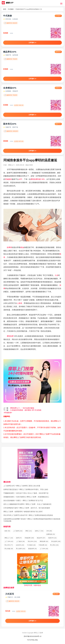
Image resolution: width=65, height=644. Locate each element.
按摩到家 (37, 179)
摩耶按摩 (10, 336)
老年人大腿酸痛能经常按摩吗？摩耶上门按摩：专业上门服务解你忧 (27, 504)
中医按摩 (43, 545)
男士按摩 (21, 549)
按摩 (19, 538)
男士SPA (9, 545)
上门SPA (44, 549)
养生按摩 (56, 541)
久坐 (56, 275)
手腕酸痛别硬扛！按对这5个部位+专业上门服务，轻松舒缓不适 (26, 493)
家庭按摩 (32, 549)
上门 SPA (9, 541)
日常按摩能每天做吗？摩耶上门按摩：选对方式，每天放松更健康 (27, 508)
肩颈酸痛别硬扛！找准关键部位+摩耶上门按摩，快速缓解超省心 (26, 497)
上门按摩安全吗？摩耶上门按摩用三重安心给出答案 (22, 486)
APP (20, 179)
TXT (28, 640)
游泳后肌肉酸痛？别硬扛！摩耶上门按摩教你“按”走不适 (23, 501)
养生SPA (32, 541)
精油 (22, 247)
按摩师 (9, 247)
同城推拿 (8, 179)
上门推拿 (20, 541)
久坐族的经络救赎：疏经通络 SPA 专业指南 (26, 410)
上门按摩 (18, 531)
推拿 (7, 531)
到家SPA (52, 538)
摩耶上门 (9, 538)
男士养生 (54, 545)
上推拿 (20, 303)
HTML (32, 640)
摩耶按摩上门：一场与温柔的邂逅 (22, 408)
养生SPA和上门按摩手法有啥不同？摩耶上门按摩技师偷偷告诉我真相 (28, 515)
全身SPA (20, 545)
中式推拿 (11, 9)
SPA (43, 179)
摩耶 (32, 179)
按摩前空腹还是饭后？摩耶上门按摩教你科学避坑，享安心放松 (26, 489)
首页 (5, 9)
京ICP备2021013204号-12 (33, 636)
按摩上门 (39, 531)
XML (36, 640)
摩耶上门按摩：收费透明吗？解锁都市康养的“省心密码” (23, 512)
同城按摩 (29, 538)
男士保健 (9, 549)
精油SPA (41, 538)
